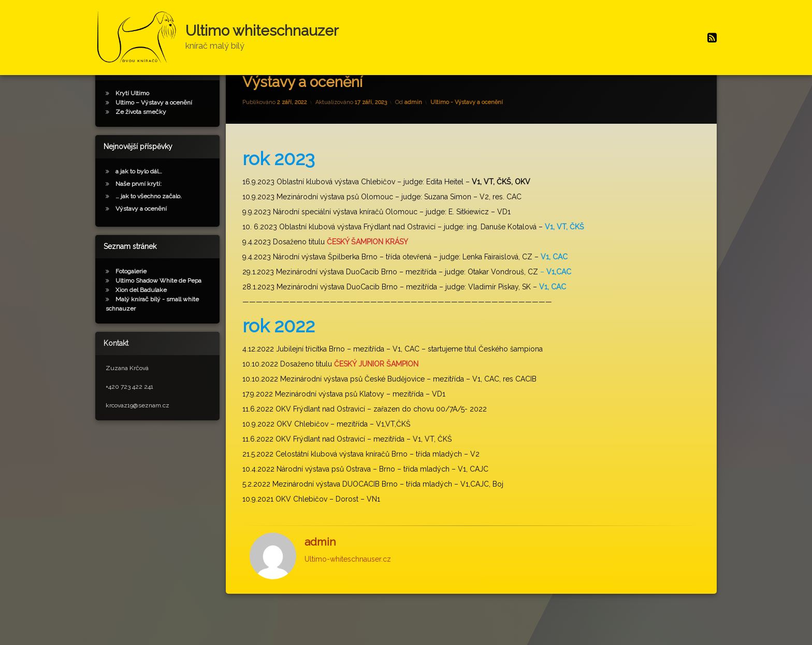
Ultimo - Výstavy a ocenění (467, 133)
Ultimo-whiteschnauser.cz (348, 590)
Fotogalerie (131, 302)
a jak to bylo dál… (139, 202)
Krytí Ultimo (132, 124)
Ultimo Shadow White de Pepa (158, 311)
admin (413, 133)
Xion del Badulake (141, 320)
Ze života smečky (141, 142)
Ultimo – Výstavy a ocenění (154, 133)
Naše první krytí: (139, 214)
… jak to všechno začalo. (149, 227)
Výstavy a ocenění (141, 239)
